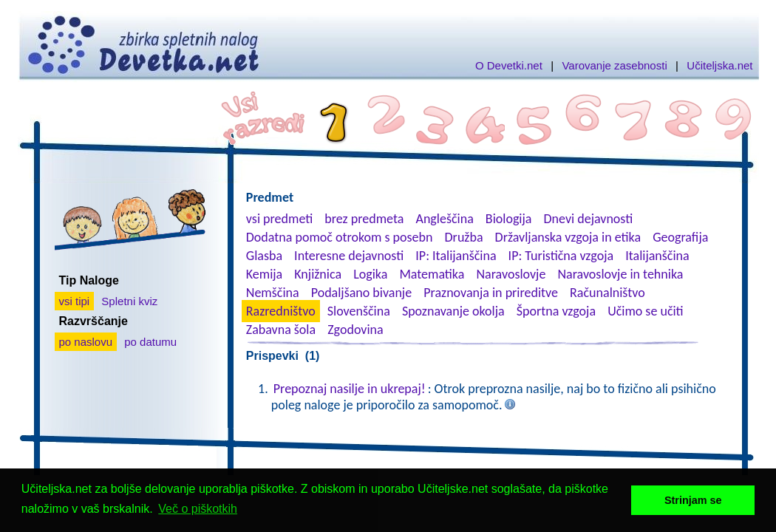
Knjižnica (318, 274)
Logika (370, 274)
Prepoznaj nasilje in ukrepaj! (350, 389)
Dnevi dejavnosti (589, 219)
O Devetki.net (509, 65)
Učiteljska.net (719, 65)
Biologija (509, 219)
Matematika (432, 274)
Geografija (680, 237)
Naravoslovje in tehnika (620, 274)
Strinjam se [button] (693, 500)
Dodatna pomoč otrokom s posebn (340, 237)
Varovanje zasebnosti (614, 65)
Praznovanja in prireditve (491, 293)
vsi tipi (75, 301)
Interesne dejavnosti (349, 256)
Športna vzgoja (556, 311)
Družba (464, 237)
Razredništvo (281, 311)
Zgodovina (355, 330)
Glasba (264, 256)
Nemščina (273, 293)
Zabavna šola (281, 330)
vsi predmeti (279, 219)
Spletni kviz (129, 301)
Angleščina (444, 219)
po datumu (150, 342)
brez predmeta (364, 219)
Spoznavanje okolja (453, 311)
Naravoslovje (511, 274)
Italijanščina (657, 256)
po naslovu (86, 342)
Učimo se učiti (646, 311)
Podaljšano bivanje (361, 293)
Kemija (264, 274)
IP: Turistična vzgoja (561, 256)
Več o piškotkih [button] (198, 509)
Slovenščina (359, 311)
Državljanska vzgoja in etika (568, 237)
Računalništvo (607, 293)
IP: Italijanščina (456, 256)
